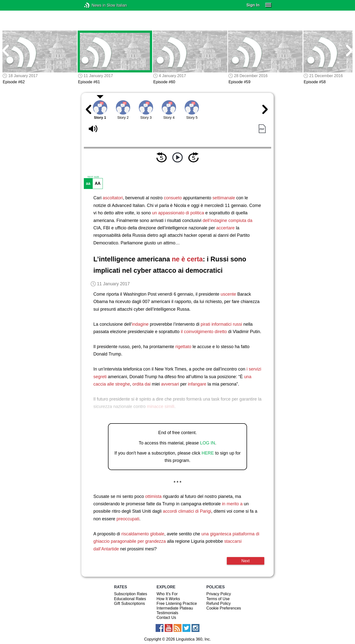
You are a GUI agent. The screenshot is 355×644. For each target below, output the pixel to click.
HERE (208, 453)
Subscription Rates (130, 594)
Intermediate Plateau (175, 608)
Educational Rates (130, 599)
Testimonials (167, 613)
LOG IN (208, 443)
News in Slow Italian (94, 5)
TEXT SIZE (93, 177)
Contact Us (166, 618)
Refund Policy (219, 603)
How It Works (168, 599)
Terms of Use (218, 599)
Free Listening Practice (177, 603)
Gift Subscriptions (129, 603)
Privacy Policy (219, 594)
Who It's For (167, 594)
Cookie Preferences (224, 608)
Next (245, 561)
